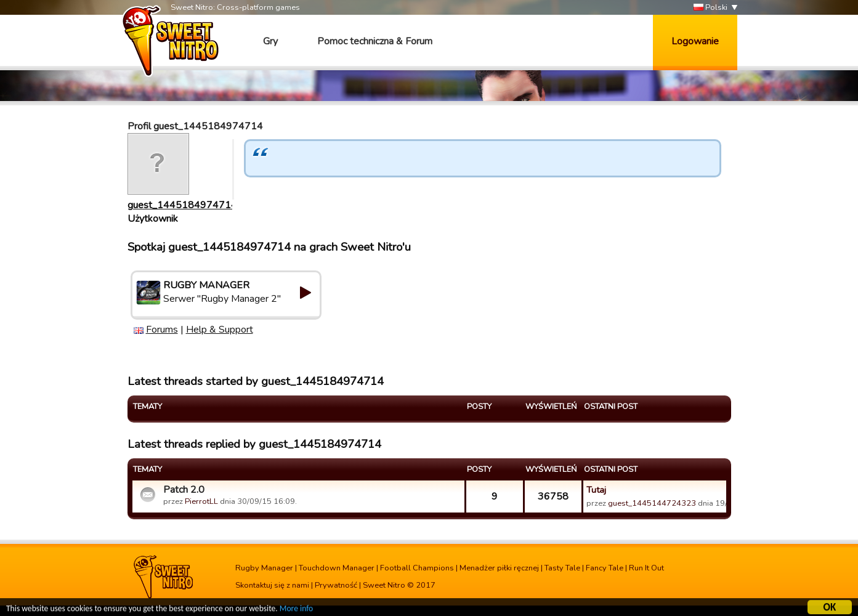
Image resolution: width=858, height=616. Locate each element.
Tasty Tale (562, 568)
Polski (710, 8)
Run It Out (646, 568)
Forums (162, 330)
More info (296, 610)
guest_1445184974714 (182, 205)
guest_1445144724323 (652, 503)
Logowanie (695, 41)
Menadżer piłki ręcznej (499, 568)
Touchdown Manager (337, 568)
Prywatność (336, 585)
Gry (270, 41)
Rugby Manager (264, 568)
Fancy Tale (605, 568)
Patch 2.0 (184, 490)
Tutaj (596, 490)
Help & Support (220, 330)
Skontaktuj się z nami (272, 585)
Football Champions (417, 568)
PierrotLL (201, 501)
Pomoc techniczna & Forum (375, 41)
